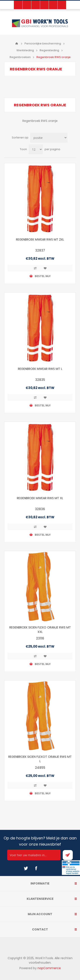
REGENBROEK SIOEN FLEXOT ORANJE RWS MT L (40, 759)
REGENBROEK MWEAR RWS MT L (40, 369)
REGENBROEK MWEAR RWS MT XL (40, 498)
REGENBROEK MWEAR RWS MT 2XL (40, 239)
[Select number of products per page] (36, 149)
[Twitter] (26, 868)
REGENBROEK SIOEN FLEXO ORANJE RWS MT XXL (40, 630)
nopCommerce (49, 968)
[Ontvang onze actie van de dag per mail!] (34, 855)
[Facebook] (36, 868)
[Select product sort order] (49, 138)
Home (17, 44)
